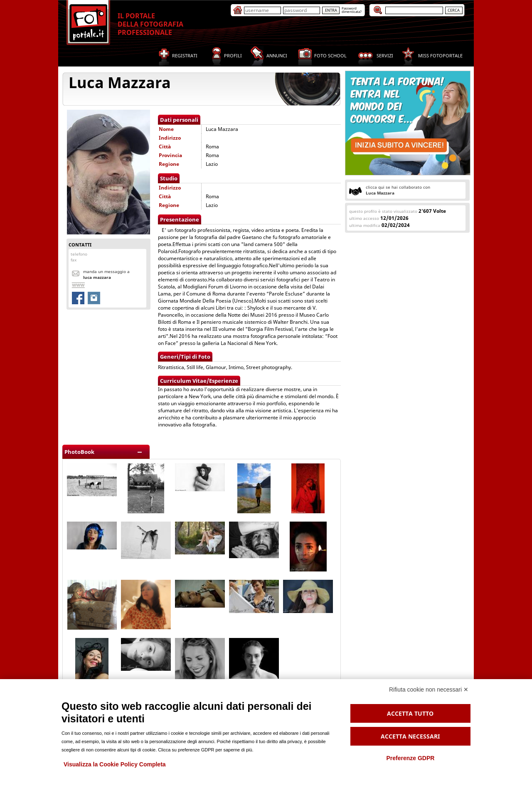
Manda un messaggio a (106, 274)
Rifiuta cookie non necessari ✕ (429, 689)
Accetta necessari (410, 736)
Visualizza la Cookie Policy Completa (115, 764)
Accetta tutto (410, 713)
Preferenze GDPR (410, 758)
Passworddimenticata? (352, 10)
